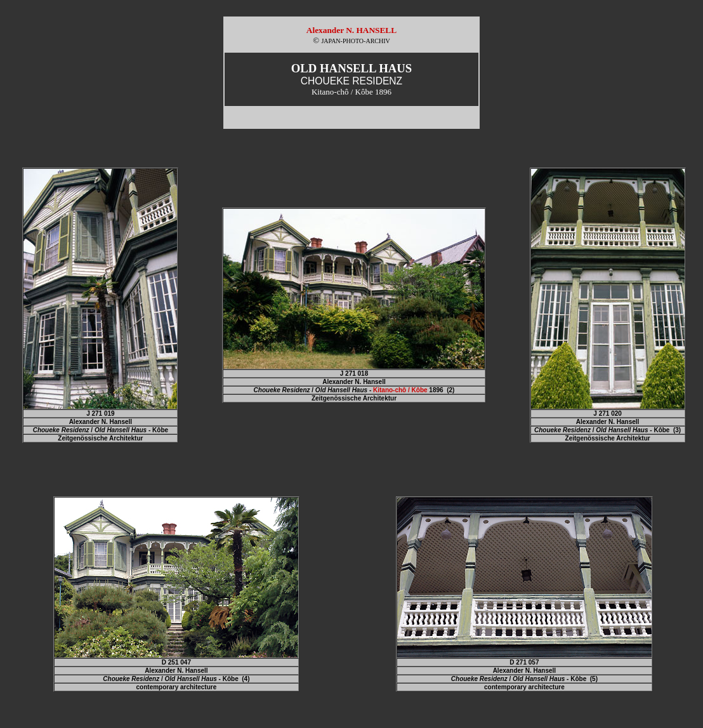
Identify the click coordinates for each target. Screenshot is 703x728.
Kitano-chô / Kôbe (400, 390)
